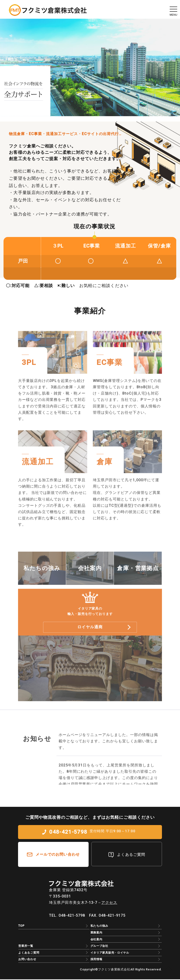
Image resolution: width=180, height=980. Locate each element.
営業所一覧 (26, 947)
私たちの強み (99, 926)
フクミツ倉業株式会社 (114, 970)
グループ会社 (99, 947)
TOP (21, 926)
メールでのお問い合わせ (58, 855)
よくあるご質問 (131, 855)
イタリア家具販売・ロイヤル (110, 953)
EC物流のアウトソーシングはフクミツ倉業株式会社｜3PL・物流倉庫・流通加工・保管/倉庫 (48, 10)
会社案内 (96, 940)
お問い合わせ (27, 960)
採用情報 (96, 960)
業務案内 (96, 933)
